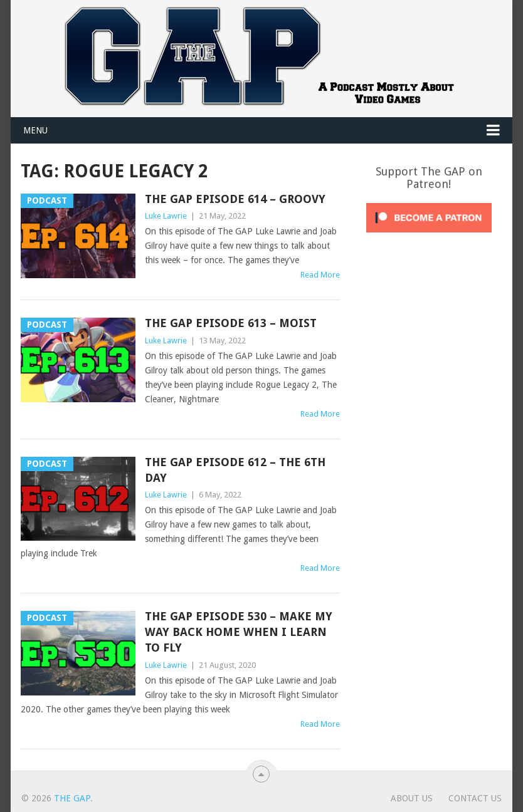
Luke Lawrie (166, 216)
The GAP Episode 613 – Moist (231, 323)
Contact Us (475, 798)
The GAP (72, 798)
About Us (412, 798)
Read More (320, 275)
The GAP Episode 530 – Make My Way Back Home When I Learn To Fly (239, 632)
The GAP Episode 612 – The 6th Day (235, 470)
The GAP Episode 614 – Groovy (235, 199)
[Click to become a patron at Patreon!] (429, 236)
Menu (35, 130)
